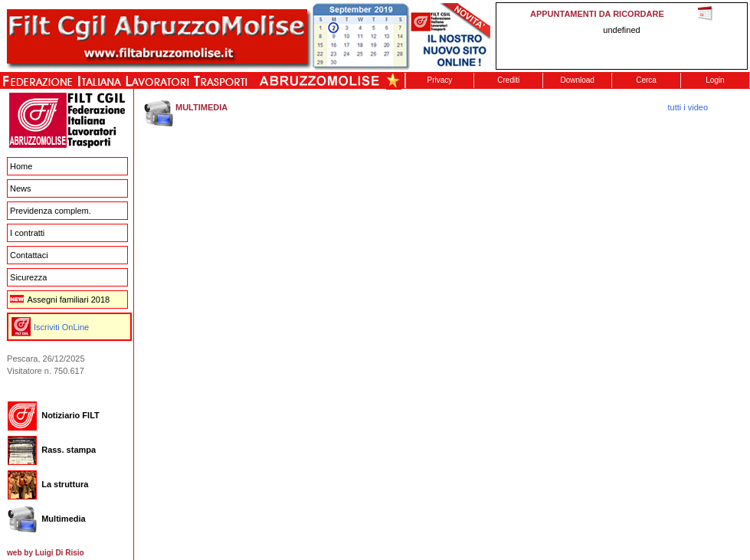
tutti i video (688, 107)
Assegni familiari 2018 (60, 300)
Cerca (646, 80)
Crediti (508, 80)
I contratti (27, 233)
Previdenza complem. (51, 211)
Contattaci (29, 255)
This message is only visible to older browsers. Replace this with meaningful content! (622, 36)
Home (21, 166)
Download (577, 80)
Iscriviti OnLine (61, 327)
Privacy (440, 80)
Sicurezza (28, 277)
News (21, 188)
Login (715, 80)
